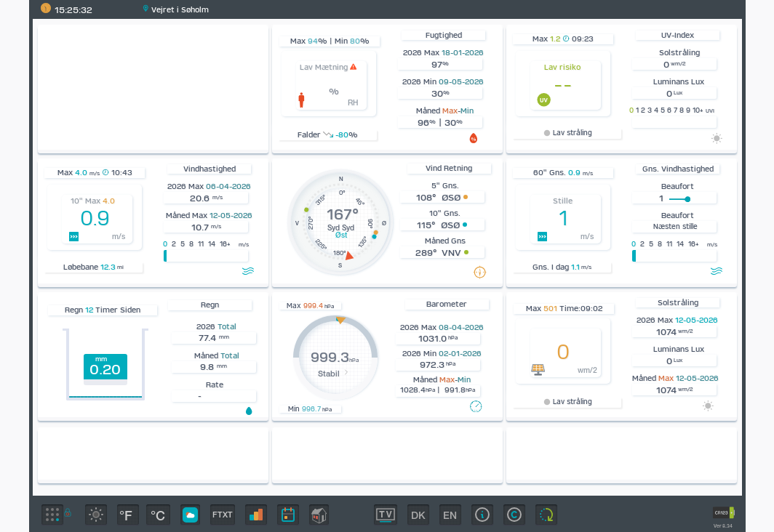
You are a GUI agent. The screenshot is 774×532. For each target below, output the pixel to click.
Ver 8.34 (723, 526)
